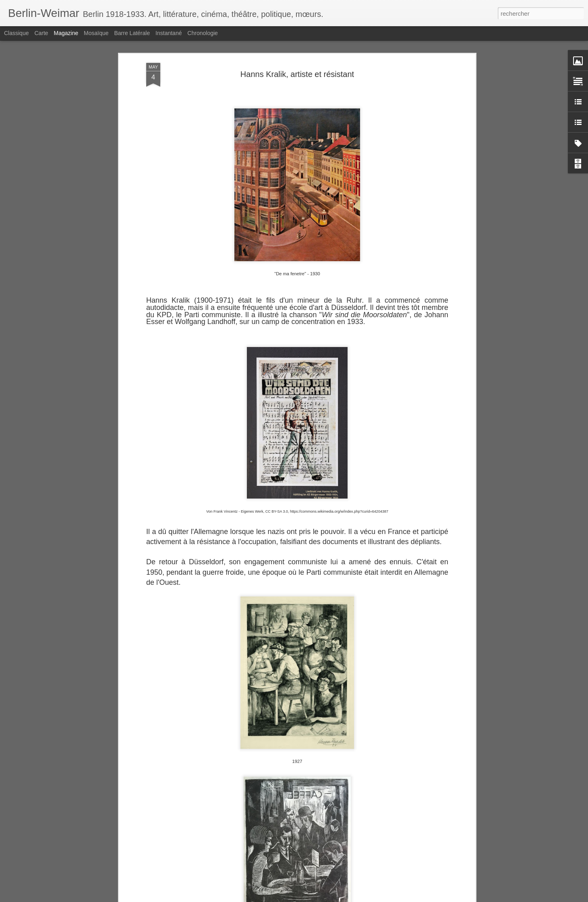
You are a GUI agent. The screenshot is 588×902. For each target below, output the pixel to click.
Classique (16, 33)
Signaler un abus (350, 898)
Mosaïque (96, 33)
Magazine (66, 33)
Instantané (169, 33)
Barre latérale (132, 33)
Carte (41, 33)
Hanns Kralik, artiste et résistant (297, 66)
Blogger (323, 898)
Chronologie (203, 33)
